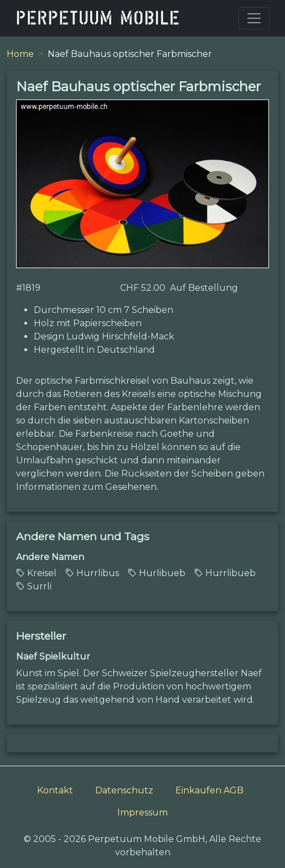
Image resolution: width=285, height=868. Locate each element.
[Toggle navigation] (254, 18)
